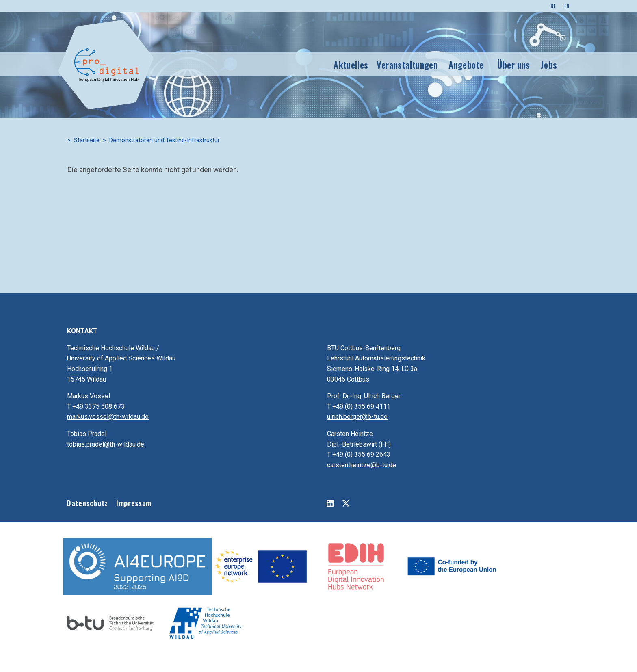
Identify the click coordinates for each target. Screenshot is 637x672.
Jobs (549, 64)
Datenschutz (87, 503)
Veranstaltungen (407, 64)
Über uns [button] (514, 64)
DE (553, 6)
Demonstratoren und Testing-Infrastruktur (165, 140)
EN (567, 6)
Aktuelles (351, 64)
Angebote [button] (466, 64)
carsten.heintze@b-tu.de (362, 465)
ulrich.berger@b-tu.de (357, 417)
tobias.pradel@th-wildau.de (106, 444)
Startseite (87, 140)
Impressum (134, 503)
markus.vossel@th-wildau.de (108, 417)
